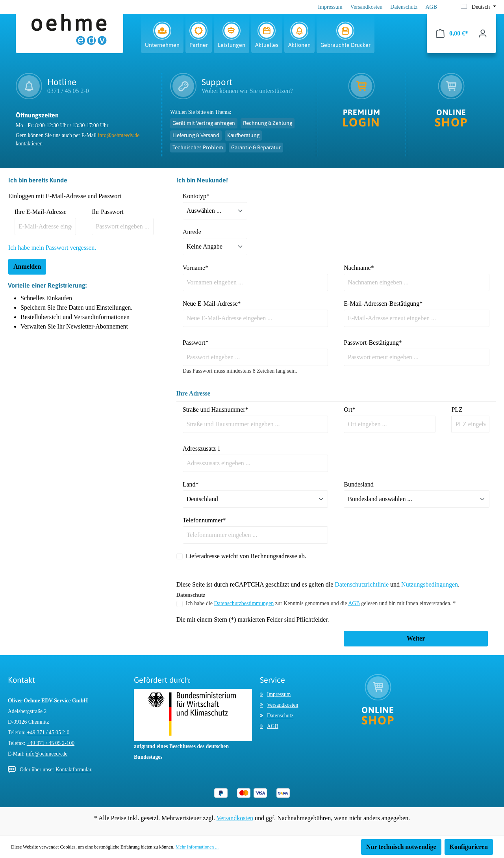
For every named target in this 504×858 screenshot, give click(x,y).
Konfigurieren (469, 847)
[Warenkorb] (452, 33)
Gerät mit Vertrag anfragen (204, 123)
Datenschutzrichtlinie (362, 584)
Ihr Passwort (107, 212)
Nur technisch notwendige (401, 847)
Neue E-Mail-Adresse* (212, 304)
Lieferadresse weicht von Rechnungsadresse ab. (246, 556)
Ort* (349, 409)
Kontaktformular (73, 770)
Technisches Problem (198, 147)
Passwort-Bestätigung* (373, 343)
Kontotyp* (196, 196)
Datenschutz (404, 7)
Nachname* (359, 268)
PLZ (457, 409)
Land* (191, 484)
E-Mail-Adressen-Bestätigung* (383, 304)
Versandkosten (367, 7)
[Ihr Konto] (483, 33)
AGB (431, 7)
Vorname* (195, 268)
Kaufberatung (243, 135)
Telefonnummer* (204, 520)
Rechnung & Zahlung (268, 123)
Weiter (416, 638)
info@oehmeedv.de (119, 135)
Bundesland (359, 484)
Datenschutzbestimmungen (244, 603)
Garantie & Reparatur (256, 147)
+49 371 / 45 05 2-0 (48, 733)
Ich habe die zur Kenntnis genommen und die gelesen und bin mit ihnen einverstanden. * (321, 603)
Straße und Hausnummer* (216, 409)
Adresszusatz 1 (202, 448)
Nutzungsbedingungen (430, 584)
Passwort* (196, 343)
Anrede (192, 232)
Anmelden (27, 266)
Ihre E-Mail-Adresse (41, 212)
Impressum (330, 7)
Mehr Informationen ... (197, 847)
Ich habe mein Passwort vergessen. (52, 248)
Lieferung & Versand (196, 135)
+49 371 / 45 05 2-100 (51, 743)
